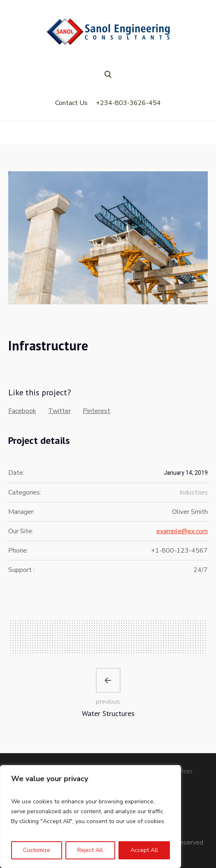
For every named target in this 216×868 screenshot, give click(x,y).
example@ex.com (182, 531)
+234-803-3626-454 (128, 103)
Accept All (144, 850)
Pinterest (96, 411)
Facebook (22, 411)
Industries (194, 492)
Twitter (59, 411)
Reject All (90, 850)
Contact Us (71, 103)
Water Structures (108, 713)
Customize (37, 850)
